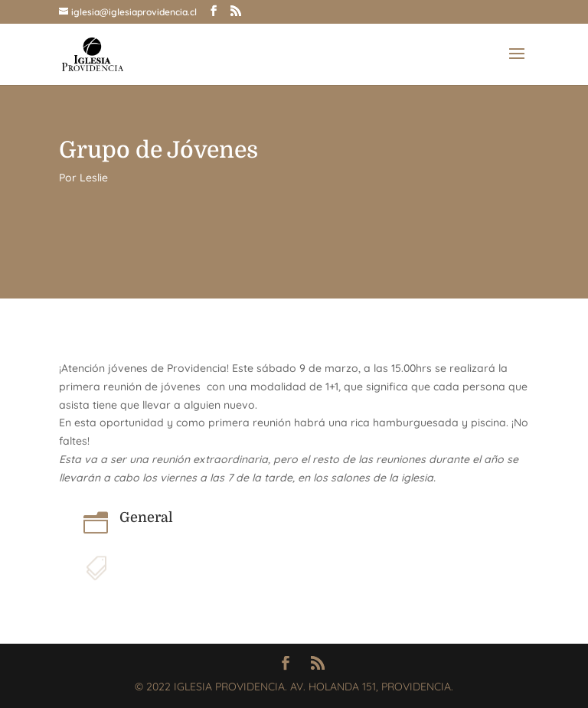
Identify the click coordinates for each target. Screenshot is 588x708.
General (146, 517)
